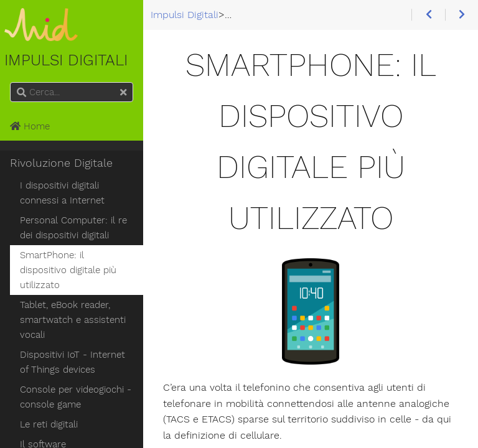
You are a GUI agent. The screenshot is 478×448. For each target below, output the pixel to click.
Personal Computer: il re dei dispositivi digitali (73, 228)
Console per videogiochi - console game (76, 397)
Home (30, 126)
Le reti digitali (49, 424)
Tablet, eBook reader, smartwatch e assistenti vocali (73, 320)
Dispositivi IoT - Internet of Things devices (73, 362)
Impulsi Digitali (41, 39)
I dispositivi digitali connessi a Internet (62, 193)
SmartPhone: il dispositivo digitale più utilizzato (68, 270)
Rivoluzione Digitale (61, 163)
